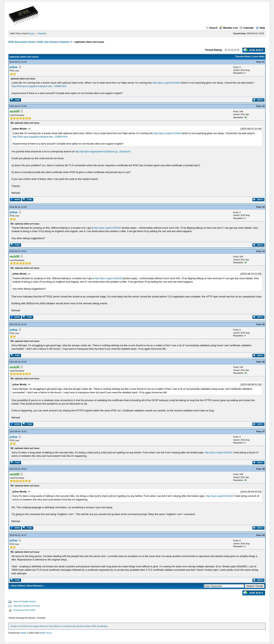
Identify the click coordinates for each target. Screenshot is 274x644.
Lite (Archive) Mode (81, 626)
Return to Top (46, 626)
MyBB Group (46, 633)
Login (32, 33)
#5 (263, 324)
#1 (263, 62)
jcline (14, 67)
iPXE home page (30, 626)
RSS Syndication (100, 626)
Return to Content (62, 626)
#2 (263, 106)
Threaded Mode (243, 56)
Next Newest (35, 586)
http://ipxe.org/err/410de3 (166, 83)
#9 (263, 535)
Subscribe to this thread (24, 610)
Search (211, 28)
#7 (263, 431)
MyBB (23, 633)
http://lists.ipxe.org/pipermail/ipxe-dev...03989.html (39, 86)
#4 (263, 251)
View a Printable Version (25, 601)
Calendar (247, 28)
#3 (263, 207)
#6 (263, 362)
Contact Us (16, 626)
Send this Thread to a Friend (27, 606)
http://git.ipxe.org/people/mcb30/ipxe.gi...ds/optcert (103, 151)
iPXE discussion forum (22, 42)
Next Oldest (18, 586)
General (65, 42)
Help (260, 28)
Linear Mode (258, 56)
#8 (263, 469)
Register (42, 33)
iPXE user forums (48, 42)
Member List (229, 28)
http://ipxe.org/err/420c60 (107, 228)
